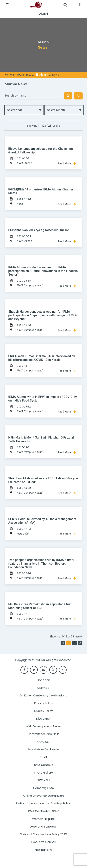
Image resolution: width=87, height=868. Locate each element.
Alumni (42, 75)
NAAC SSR (43, 742)
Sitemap (43, 688)
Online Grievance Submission (43, 796)
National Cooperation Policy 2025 (43, 834)
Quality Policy (43, 711)
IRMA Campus (43, 765)
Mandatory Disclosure (43, 749)
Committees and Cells (43, 734)
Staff (43, 757)
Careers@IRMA (43, 788)
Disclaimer (43, 719)
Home (8, 75)
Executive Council (43, 842)
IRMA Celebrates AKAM (43, 811)
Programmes (23, 75)
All (78, 96)
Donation (43, 680)
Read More (67, 163)
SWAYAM (43, 780)
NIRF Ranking (43, 850)
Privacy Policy (43, 703)
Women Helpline (43, 819)
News (56, 75)
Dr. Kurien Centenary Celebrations (43, 695)
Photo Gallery (43, 773)
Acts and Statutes (43, 827)
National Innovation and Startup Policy (43, 803)
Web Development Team (43, 726)
